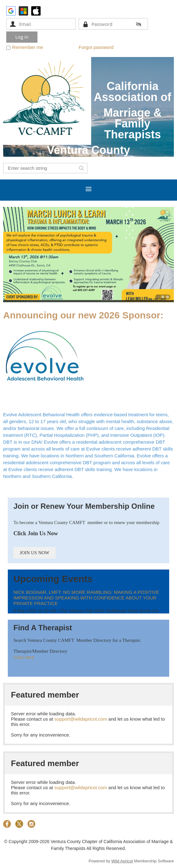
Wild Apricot (122, 861)
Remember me (28, 47)
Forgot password (96, 47)
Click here (24, 657)
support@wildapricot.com (81, 719)
